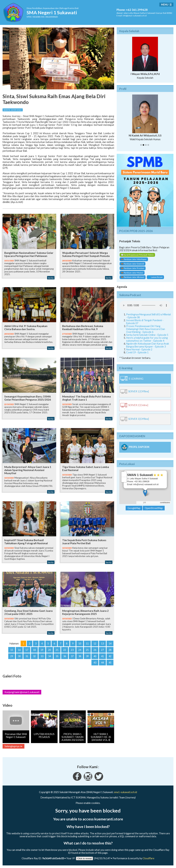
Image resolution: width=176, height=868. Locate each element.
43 (95, 663)
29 (12, 656)
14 (110, 643)
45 (110, 663)
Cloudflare (148, 858)
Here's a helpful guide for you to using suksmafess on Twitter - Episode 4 (147, 339)
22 (65, 650)
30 (19, 656)
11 (87, 643)
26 (95, 650)
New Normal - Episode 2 (139, 349)
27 (102, 650)
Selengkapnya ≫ (13, 746)
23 (72, 650)
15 (12, 650)
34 (49, 656)
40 (95, 656)
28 (110, 650)
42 (110, 656)
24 (80, 650)
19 (42, 650)
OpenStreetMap (153, 502)
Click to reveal (85, 858)
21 (57, 650)
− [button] (124, 480)
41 (102, 656)
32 (34, 656)
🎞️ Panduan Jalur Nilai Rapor (134, 259)
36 (65, 656)
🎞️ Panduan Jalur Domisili (133, 264)
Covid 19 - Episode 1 (137, 352)
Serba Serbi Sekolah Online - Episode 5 (147, 335)
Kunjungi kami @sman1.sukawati (22, 692)
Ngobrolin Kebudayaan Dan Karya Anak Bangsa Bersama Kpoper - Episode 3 (148, 345)
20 (49, 650)
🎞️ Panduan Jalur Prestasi (133, 268)
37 (72, 656)
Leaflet (140, 502)
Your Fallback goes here (145, 305)
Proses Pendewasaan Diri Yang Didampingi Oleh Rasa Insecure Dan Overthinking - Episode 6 (146, 329)
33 (42, 656)
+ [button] (124, 474)
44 (102, 663)
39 (87, 656)
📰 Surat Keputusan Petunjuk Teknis (137, 255)
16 (19, 650)
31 (27, 656)
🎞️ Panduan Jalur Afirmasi (133, 277)
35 (57, 656)
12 (95, 643)
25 (87, 650)
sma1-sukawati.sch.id (125, 792)
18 (34, 650)
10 (80, 643)
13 (102, 643)
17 (27, 650)
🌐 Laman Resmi (155, 277)
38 (80, 656)
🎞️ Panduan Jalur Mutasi (132, 273)
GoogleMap (134, 508)
